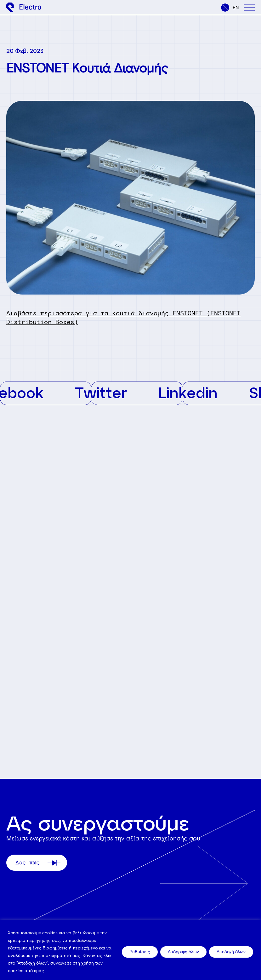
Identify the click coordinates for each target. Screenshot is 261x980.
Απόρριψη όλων (183, 952)
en (236, 8)
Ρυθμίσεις (140, 952)
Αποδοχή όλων (231, 952)
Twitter (109, 392)
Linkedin (196, 392)
